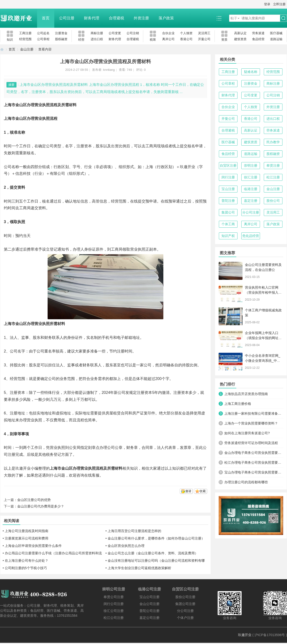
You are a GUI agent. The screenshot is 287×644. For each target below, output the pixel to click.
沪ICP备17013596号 (270, 635)
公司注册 (67, 18)
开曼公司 (204, 39)
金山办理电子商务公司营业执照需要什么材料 (254, 453)
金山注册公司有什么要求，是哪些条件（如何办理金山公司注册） (156, 538)
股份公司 (273, 201)
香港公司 (186, 39)
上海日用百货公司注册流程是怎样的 (134, 531)
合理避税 (116, 18)
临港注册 (251, 189)
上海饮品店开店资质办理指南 (246, 394)
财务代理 (92, 18)
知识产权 (228, 236)
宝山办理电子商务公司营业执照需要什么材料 (254, 472)
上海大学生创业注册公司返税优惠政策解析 (139, 568)
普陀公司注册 (149, 611)
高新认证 (251, 130)
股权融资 (61, 39)
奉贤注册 (273, 165)
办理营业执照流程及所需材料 (98, 468)
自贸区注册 (228, 165)
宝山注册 (228, 189)
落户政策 (166, 18)
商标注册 (97, 33)
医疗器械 (276, 33)
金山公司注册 (149, 604)
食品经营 (258, 39)
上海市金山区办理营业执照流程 (31, 118)
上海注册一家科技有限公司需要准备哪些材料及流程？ (254, 413)
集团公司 (228, 212)
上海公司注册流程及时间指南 (27, 531)
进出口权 (97, 39)
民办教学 (273, 142)
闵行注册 (228, 177)
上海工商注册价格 (238, 404)
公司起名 (43, 33)
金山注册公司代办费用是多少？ (41, 506)
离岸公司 (168, 39)
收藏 (203, 491)
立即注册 (279, 4)
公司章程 (43, 39)
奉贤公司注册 (114, 597)
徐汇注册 (251, 177)
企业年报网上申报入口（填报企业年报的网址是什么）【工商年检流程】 (263, 338)
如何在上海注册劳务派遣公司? (247, 433)
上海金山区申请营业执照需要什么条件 (33, 546)
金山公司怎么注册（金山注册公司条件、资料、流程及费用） (153, 553)
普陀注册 (228, 201)
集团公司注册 (185, 604)
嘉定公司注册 (149, 618)
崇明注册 (251, 165)
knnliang (109, 70)
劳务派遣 (258, 33)
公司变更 (115, 33)
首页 (46, 18)
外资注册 (141, 18)
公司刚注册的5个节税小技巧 (26, 568)
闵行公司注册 (114, 604)
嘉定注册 (251, 201)
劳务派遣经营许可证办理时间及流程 (251, 443)
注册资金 (61, 33)
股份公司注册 (185, 597)
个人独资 (186, 33)
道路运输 (276, 39)
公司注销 (133, 33)
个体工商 (228, 224)
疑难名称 (251, 72)
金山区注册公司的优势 (34, 500)
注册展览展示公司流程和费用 (27, 538)
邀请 (188, 491)
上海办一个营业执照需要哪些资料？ (251, 423)
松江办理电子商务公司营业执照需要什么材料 (254, 462)
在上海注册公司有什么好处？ (27, 561)
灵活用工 (204, 33)
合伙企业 (168, 33)
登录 (267, 4)
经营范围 (25, 39)
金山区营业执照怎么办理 (126, 546)
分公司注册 (251, 212)
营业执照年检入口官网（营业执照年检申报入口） (262, 292)
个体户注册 (185, 618)
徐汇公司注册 (114, 611)
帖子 (234, 18)
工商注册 (25, 33)
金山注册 (27, 49)
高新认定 (240, 33)
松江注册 (273, 177)
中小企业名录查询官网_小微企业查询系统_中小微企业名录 (263, 361)
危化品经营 (251, 236)
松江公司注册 (114, 618)
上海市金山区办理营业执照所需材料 (34, 324)
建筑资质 (240, 39)
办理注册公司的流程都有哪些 (246, 482)
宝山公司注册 (149, 597)
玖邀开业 (245, 635)
